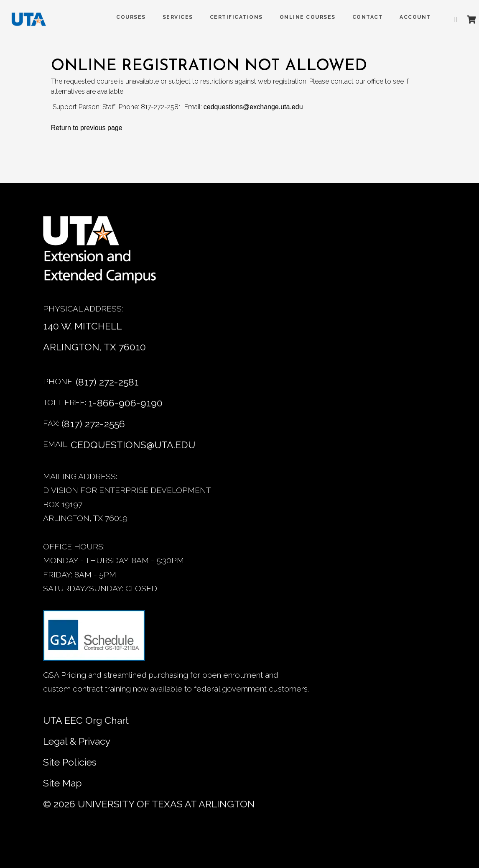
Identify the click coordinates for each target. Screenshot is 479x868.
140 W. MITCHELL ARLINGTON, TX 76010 (94, 336)
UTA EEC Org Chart (86, 720)
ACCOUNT (406, 17)
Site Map (62, 783)
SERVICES (168, 17)
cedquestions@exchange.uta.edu (253, 107)
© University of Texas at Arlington (149, 804)
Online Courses (298, 17)
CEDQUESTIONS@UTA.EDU (133, 445)
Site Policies (70, 762)
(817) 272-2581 (107, 382)
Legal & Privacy (77, 741)
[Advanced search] (448, 20)
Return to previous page (87, 128)
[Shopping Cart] (462, 20)
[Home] (106, 254)
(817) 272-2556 (93, 424)
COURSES (121, 17)
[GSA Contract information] (94, 639)
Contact (358, 17)
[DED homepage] (34, 21)
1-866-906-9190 (125, 403)
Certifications (227, 17)
